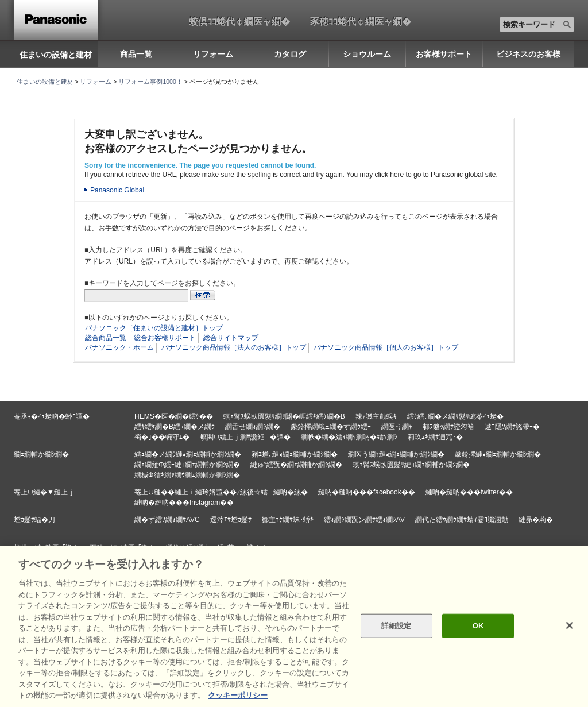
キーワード (0, 0)
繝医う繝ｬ (397, 427)
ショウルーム (367, 54)
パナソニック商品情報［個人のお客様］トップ (386, 347)
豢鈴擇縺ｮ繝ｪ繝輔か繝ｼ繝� (498, 454)
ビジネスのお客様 (528, 54)
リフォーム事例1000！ (150, 82)
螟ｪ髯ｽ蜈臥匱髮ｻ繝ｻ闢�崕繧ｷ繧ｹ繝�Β (284, 416)
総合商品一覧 (106, 338)
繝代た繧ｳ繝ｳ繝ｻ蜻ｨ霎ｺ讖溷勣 (462, 520)
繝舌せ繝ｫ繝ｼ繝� (253, 427)
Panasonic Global (117, 190)
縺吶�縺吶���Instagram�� (184, 503)
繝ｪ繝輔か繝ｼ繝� (41, 454)
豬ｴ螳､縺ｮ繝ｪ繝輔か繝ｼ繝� (295, 454)
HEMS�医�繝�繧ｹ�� (174, 416)
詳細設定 (396, 626)
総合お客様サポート (165, 338)
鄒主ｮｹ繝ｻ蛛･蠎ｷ (288, 520)
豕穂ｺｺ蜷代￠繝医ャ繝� (361, 21)
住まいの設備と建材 (56, 55)
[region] (294, 627)
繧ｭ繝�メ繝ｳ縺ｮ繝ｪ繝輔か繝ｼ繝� (188, 454)
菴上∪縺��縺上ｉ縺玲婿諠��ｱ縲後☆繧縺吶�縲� (221, 492)
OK (478, 626)
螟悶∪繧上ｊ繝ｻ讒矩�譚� (245, 437)
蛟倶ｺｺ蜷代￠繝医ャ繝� (239, 21)
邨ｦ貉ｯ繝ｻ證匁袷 (448, 427)
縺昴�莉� (536, 520)
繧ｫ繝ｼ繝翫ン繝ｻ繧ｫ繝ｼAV (364, 520)
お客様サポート (444, 54)
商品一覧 (136, 54)
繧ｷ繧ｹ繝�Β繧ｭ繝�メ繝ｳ (175, 427)
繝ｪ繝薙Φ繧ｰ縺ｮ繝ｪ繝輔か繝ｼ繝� (187, 465)
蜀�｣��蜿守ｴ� (162, 437)
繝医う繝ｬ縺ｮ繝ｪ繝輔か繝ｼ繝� (396, 454)
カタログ (290, 54)
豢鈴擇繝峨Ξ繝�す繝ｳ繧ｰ (331, 427)
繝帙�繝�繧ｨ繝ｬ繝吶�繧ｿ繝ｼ (349, 437)
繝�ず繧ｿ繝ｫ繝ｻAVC (167, 520)
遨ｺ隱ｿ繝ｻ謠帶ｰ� (512, 427)
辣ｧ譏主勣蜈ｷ (376, 416)
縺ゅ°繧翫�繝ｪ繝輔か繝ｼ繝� (297, 465)
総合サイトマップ (231, 338)
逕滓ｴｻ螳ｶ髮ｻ (231, 520)
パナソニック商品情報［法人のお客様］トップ (234, 347)
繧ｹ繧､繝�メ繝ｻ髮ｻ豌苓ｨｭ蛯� (455, 416)
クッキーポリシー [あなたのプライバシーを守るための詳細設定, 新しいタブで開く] (238, 695)
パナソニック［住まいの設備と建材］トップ (154, 328)
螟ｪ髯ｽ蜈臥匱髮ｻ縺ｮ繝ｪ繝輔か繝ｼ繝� (411, 465)
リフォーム (213, 54)
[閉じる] (570, 625)
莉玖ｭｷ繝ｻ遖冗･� (435, 437)
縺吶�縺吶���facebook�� (367, 492)
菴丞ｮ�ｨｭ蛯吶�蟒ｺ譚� (52, 416)
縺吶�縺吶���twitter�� (469, 492)
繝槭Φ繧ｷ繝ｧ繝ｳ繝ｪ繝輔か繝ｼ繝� (187, 475)
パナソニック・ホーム (119, 347)
